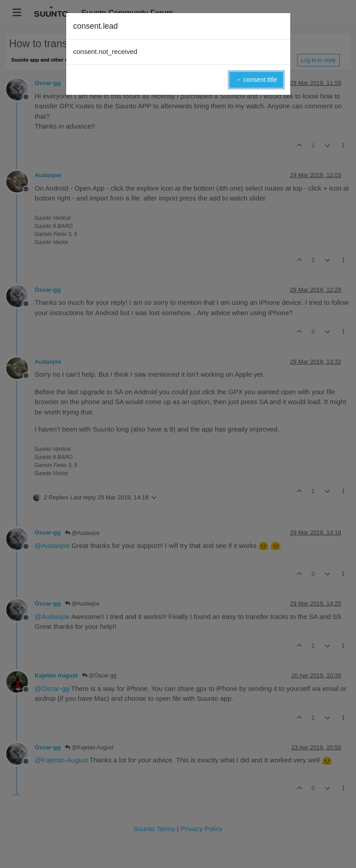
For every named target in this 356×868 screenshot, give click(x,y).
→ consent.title (256, 80)
